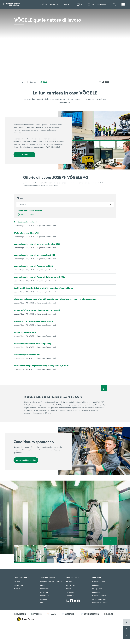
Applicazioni (55, 4)
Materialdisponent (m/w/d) (26, 233)
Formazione (44, 589)
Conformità (96, 592)
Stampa (69, 582)
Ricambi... (68, 4)
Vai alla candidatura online (26, 460)
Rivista (69, 589)
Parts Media (45, 596)
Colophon (96, 585)
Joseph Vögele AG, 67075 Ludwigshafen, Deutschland (35, 226)
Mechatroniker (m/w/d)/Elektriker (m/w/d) (33, 322)
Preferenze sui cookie (100, 603)
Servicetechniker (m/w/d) (26, 222)
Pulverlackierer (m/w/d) (25, 333)
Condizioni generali (99, 582)
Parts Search (45, 592)
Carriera (17, 589)
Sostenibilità (19, 585)
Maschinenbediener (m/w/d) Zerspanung (33, 344)
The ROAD (70, 592)
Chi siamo (24, 155)
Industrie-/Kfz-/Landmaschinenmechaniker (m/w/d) (37, 310)
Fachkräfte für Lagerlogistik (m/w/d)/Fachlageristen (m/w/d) (41, 366)
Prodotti (43, 4)
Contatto (44, 599)
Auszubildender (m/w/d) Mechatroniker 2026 (35, 255)
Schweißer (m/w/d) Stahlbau (27, 355)
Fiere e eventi (71, 585)
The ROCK (70, 596)
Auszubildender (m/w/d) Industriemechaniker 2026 (37, 244)
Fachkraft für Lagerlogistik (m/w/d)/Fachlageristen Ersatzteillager (44, 288)
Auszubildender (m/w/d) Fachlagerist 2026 (34, 266)
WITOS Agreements (99, 599)
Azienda (17, 582)
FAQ (42, 603)
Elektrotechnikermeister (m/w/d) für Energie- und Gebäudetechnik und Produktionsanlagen (55, 299)
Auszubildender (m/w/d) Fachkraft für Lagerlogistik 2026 (40, 277)
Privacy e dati (97, 589)
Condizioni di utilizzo (100, 596)
